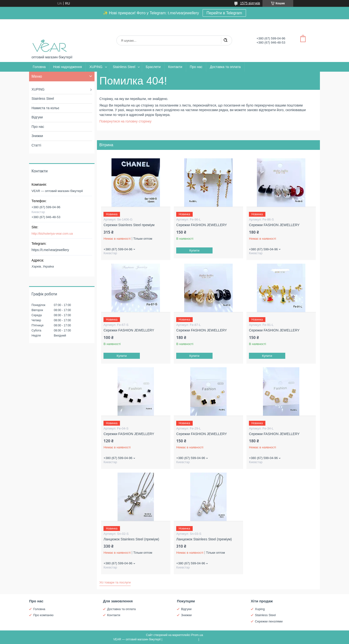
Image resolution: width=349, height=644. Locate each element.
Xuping (260, 609)
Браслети (153, 67)
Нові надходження (67, 67)
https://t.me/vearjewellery (50, 250)
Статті (36, 145)
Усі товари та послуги (115, 582)
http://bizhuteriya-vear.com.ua (52, 234)
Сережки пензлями (269, 621)
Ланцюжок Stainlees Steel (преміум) (131, 539)
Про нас (196, 67)
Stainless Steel (124, 67)
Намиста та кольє (45, 108)
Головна (39, 67)
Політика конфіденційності (218, 639)
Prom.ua (197, 635)
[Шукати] (225, 40)
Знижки (37, 136)
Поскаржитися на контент (180, 639)
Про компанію (43, 615)
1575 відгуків (250, 3)
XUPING (96, 67)
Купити (195, 250)
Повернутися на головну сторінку (125, 121)
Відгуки (37, 117)
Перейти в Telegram (224, 13)
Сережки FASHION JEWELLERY (202, 225)
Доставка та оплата (225, 67)
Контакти (175, 67)
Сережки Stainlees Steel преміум (129, 225)
